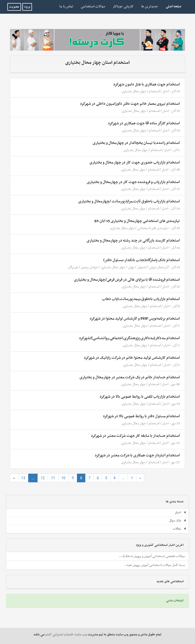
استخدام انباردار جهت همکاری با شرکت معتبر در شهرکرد (137, 455)
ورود (27, 7)
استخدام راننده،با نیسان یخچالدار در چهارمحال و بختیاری (136, 143)
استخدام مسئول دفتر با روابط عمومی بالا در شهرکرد (141, 416)
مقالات (179, 529)
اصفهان (142, 267)
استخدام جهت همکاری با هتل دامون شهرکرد (147, 84)
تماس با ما (66, 6)
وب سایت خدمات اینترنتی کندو (66, 635)
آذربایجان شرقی (159, 267)
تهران (131, 267)
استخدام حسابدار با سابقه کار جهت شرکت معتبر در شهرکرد (135, 436)
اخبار (166, 91)
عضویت (14, 7)
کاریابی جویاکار (123, 6)
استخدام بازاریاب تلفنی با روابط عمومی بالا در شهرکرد (140, 397)
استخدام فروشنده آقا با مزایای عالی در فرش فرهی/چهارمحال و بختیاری (127, 280)
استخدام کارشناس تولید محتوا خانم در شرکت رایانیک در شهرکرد (132, 358)
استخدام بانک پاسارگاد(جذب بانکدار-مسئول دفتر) (142, 260)
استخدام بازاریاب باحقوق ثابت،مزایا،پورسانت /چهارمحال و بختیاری (129, 201)
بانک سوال (178, 521)
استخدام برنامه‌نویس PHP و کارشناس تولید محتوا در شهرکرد (135, 319)
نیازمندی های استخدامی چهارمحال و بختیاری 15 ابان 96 (137, 221)
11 (53, 478)
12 (43, 478)
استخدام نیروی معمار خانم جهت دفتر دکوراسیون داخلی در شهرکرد (130, 104)
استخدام (154, 91)
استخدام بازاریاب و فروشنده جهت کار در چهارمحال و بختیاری (133, 182)
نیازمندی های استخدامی (153, 228)
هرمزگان (73, 267)
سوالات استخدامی (93, 6)
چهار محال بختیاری (134, 91)
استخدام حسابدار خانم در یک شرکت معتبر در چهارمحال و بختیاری (130, 377)
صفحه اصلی (172, 6)
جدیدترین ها (150, 6)
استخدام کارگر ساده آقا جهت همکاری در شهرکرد (144, 123)
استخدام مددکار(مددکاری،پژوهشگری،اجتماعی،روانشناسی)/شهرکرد (129, 338)
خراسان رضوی (89, 267)
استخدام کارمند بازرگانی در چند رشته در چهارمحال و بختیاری (133, 241)
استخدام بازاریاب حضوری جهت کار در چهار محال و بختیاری (135, 162)
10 (63, 478)
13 (23, 478)
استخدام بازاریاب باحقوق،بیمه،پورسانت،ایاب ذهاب (141, 299)
